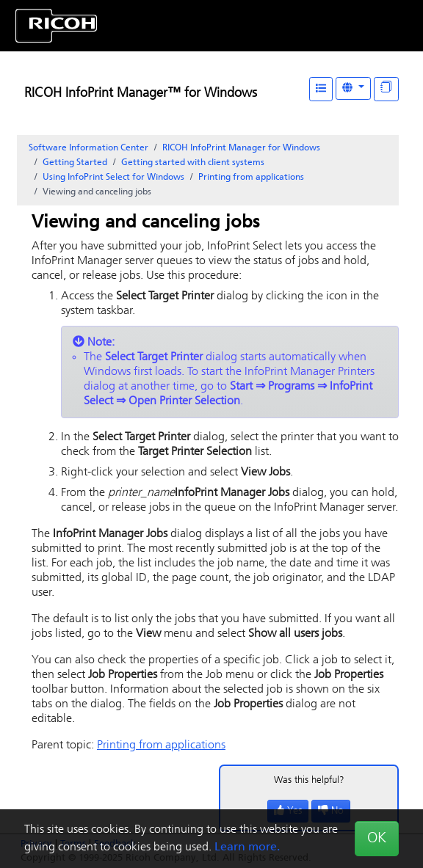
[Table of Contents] (321, 89)
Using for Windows (113, 178)
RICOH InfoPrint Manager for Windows (241, 148)
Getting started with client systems (193, 163)
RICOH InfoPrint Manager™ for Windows (141, 94)
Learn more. (247, 847)
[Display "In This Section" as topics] (386, 89)
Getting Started (75, 163)
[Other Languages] (353, 88)
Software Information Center (88, 148)
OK (377, 839)
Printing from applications (251, 178)
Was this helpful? (309, 780)
